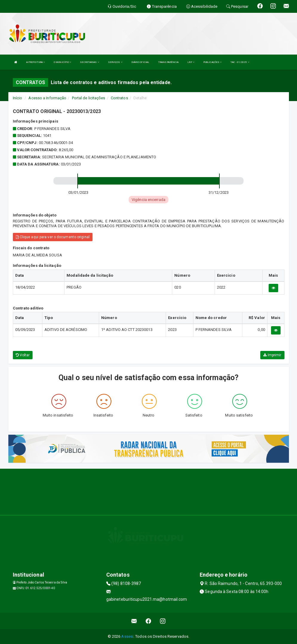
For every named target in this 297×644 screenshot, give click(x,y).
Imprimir (272, 355)
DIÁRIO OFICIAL (140, 62)
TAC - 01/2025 (240, 62)
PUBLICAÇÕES (212, 62)
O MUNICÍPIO (62, 62)
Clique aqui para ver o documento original (53, 237)
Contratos (119, 98)
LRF (191, 62)
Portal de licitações (89, 98)
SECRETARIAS (89, 62)
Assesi (127, 636)
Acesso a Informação (47, 98)
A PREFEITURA (36, 62)
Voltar (23, 355)
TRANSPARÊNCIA (168, 62)
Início (18, 98)
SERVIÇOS (115, 62)
